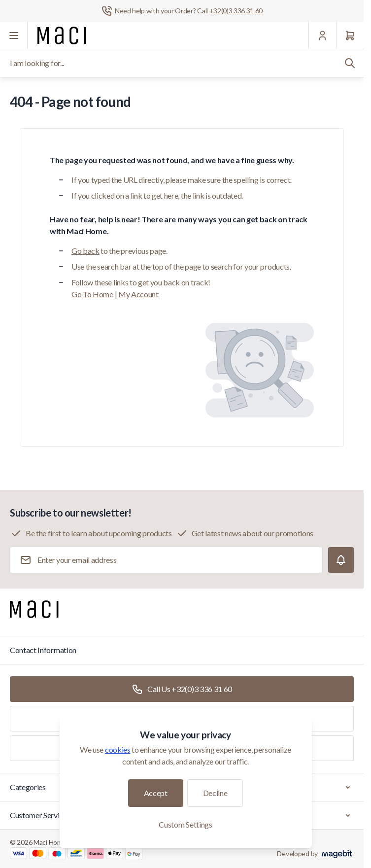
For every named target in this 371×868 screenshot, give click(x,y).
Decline (215, 793)
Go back (85, 251)
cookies (118, 749)
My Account (138, 294)
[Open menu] (14, 35)
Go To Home (92, 294)
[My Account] (322, 35)
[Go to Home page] (62, 35)
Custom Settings (185, 824)
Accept (156, 793)
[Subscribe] (341, 560)
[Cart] (350, 35)
